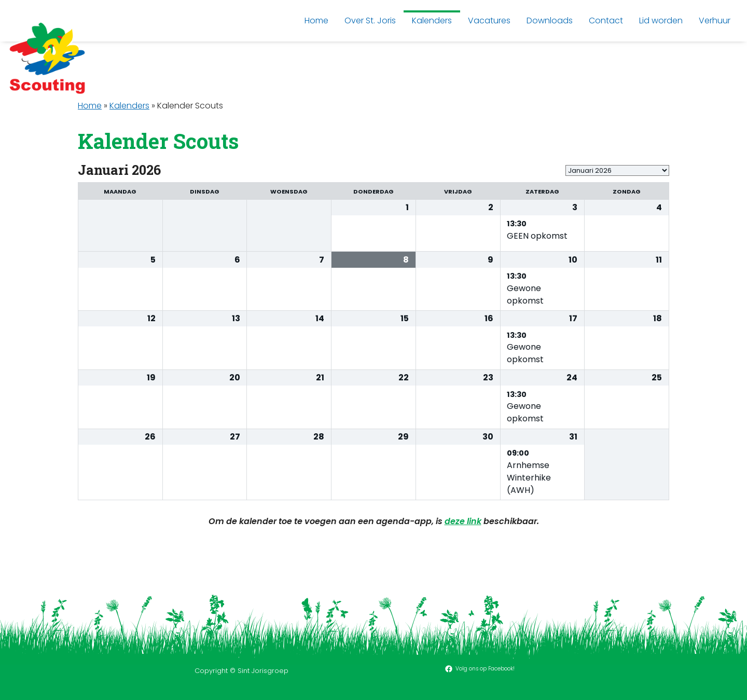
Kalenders (129, 106)
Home (90, 106)
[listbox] (617, 170)
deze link (463, 521)
